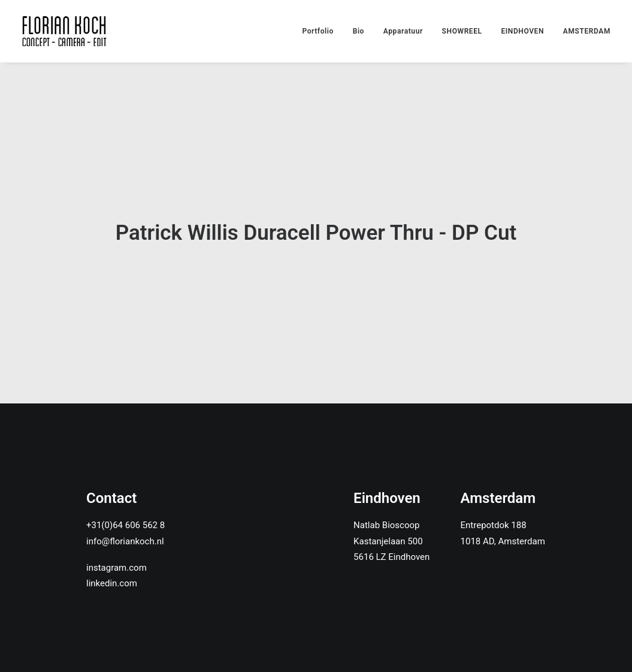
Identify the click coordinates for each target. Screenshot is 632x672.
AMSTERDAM (587, 31)
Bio (359, 31)
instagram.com (117, 537)
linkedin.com (112, 553)
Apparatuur (403, 31)
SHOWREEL (462, 31)
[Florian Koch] (66, 31)
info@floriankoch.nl (125, 511)
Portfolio (318, 31)
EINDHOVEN (522, 31)
